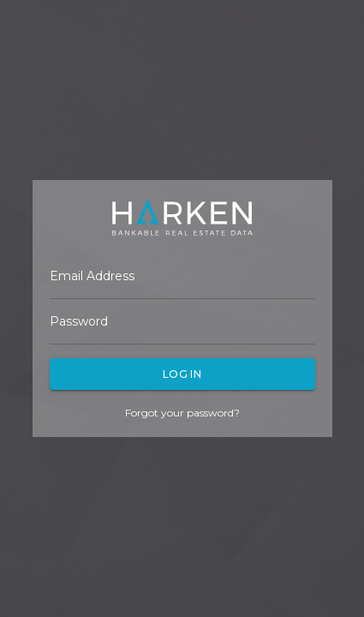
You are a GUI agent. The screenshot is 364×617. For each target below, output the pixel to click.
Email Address (92, 276)
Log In (182, 374)
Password (79, 321)
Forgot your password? (182, 413)
